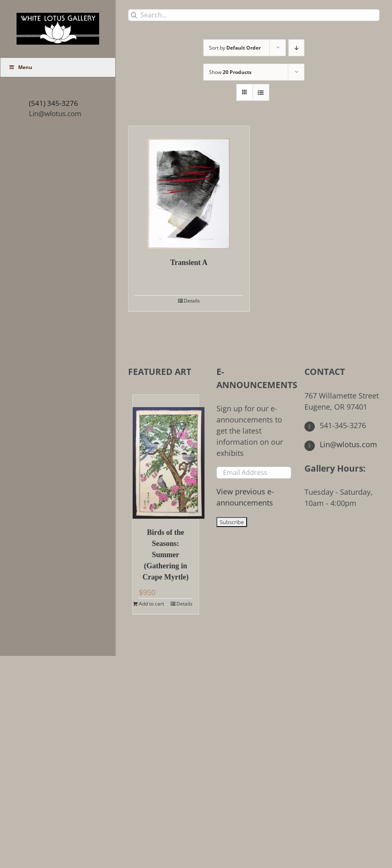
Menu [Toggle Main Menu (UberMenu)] (20, 67)
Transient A (189, 262)
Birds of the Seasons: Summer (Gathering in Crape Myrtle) (165, 555)
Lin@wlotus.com (55, 113)
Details (192, 301)
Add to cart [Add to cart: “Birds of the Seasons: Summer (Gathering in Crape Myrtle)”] (151, 604)
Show (230, 72)
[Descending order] (296, 48)
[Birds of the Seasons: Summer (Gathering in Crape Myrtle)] (166, 457)
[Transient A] (189, 187)
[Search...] (254, 15)
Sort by (235, 48)
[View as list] (261, 92)
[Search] (134, 15)
